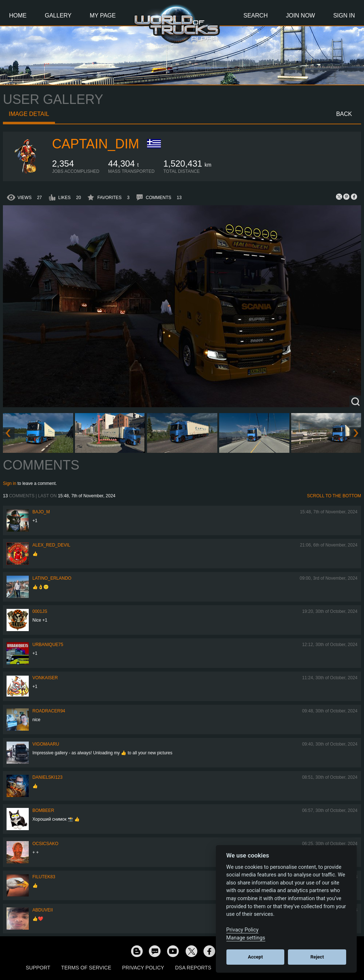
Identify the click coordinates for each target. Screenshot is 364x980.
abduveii (43, 910)
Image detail (29, 114)
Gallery (58, 15)
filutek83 (44, 877)
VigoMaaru (46, 744)
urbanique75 (48, 645)
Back (344, 114)
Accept (255, 957)
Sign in (10, 483)
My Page (103, 15)
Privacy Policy (143, 968)
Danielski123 (48, 777)
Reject (317, 957)
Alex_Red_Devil (51, 545)
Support (38, 968)
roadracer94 (49, 711)
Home (18, 15)
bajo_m (41, 512)
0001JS (40, 611)
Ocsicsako (45, 844)
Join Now (300, 15)
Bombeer (43, 810)
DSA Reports (193, 968)
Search (256, 15)
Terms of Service (86, 968)
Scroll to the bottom (334, 496)
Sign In (344, 15)
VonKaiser (45, 678)
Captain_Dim (96, 144)
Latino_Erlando (52, 578)
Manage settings (246, 938)
